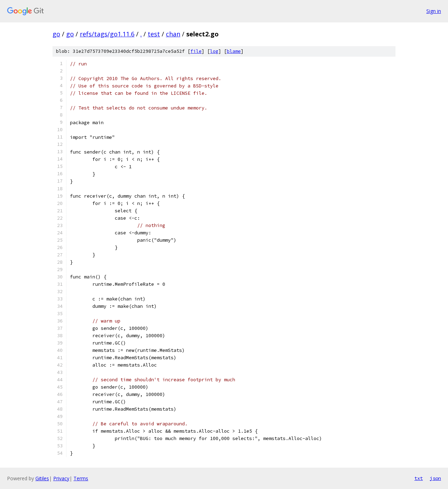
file (196, 51)
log (214, 51)
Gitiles (42, 478)
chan (173, 34)
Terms (81, 478)
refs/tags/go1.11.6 (107, 34)
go (56, 34)
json (435, 478)
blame (234, 51)
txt (419, 478)
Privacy (61, 478)
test (154, 34)
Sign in (434, 11)
